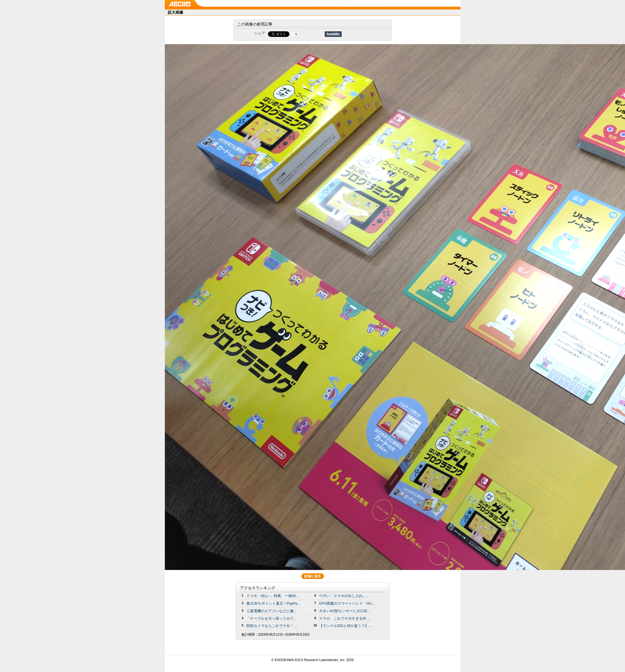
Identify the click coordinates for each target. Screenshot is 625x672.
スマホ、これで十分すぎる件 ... (345, 618)
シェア (260, 33)
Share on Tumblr (333, 34)
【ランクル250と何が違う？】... (345, 626)
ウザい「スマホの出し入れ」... (344, 596)
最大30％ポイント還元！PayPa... (273, 603)
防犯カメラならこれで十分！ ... (272, 626)
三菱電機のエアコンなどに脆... (272, 611)
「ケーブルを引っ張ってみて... (272, 618)
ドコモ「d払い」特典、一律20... (273, 596)
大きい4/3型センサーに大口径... (345, 611)
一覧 (295, 34)
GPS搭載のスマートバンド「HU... (347, 603)
